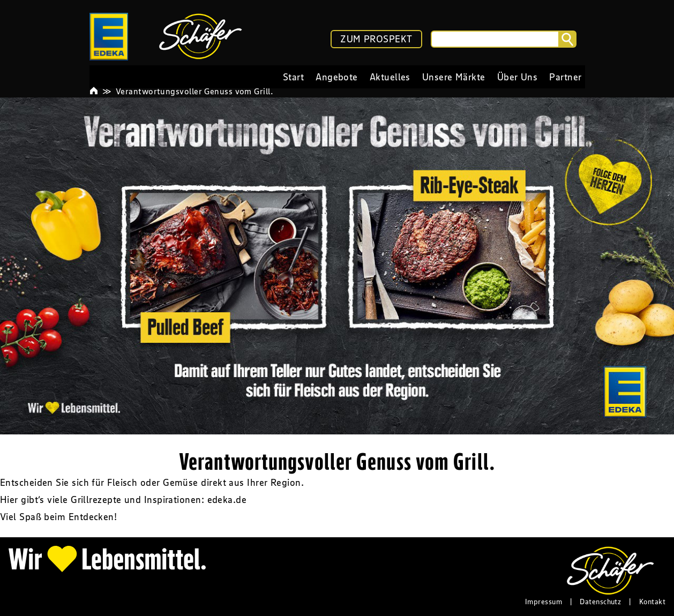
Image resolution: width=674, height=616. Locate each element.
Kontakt (652, 602)
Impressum (544, 602)
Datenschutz (600, 602)
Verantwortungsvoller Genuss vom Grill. (194, 91)
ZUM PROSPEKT (376, 39)
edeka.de (227, 500)
